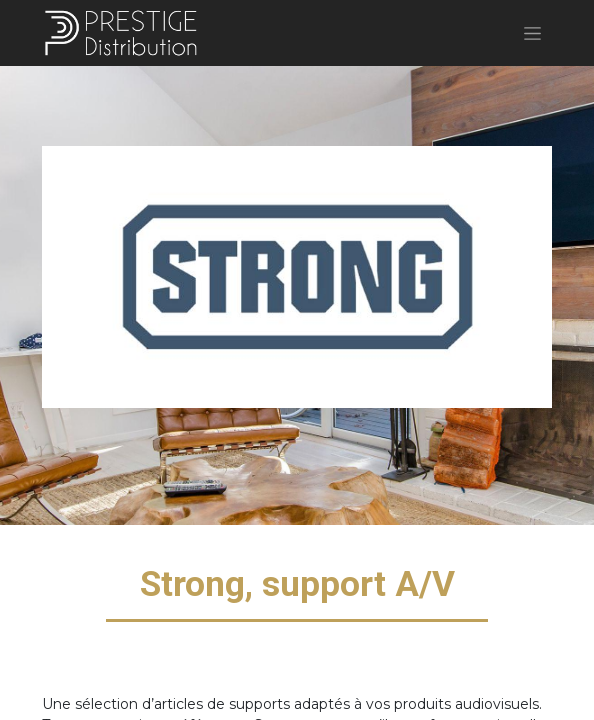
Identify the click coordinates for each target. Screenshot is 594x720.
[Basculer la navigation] (532, 33)
